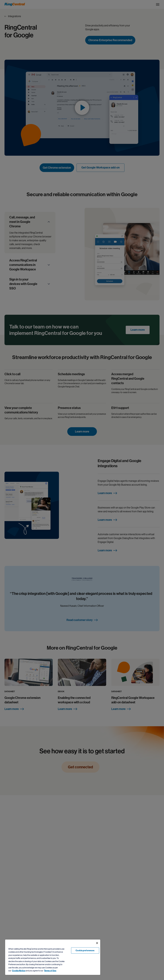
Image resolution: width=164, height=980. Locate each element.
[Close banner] (97, 943)
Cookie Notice (19, 971)
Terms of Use (50, 971)
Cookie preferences (85, 950)
